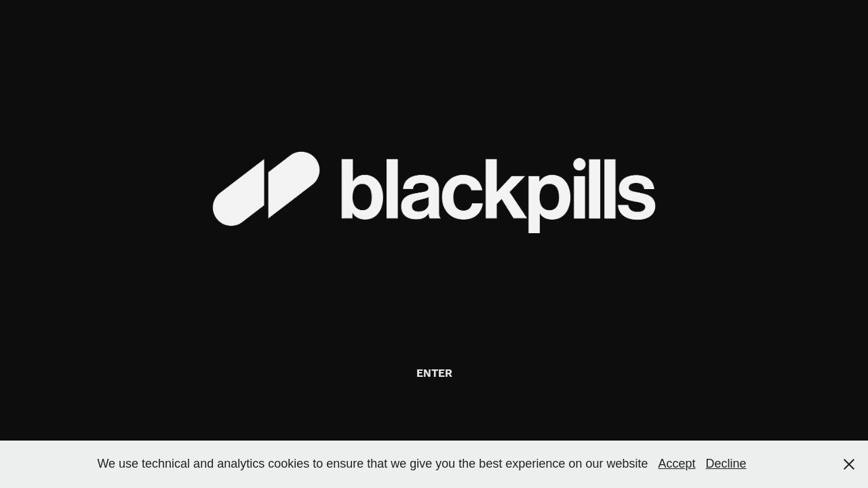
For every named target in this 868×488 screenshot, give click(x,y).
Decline (726, 464)
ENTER (434, 373)
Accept (677, 464)
